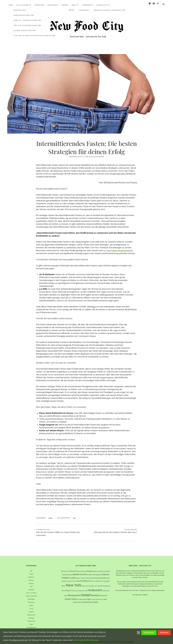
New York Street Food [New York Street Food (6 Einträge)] (98, 584)
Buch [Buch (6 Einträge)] (79, 569)
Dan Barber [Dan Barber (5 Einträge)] (107, 569)
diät (74, 516)
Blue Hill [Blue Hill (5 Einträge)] (67, 569)
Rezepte (65, 5)
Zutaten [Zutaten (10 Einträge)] (95, 600)
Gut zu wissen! (23, 5)
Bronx (31, 572)
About (74, 5)
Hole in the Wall (31, 594)
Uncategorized (31, 625)
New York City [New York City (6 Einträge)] (86, 584)
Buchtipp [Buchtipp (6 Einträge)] (84, 569)
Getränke (31, 588)
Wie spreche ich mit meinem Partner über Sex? (115, 530)
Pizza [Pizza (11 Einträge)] (68, 588)
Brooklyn (31, 575)
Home (11, 5)
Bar (31, 569)
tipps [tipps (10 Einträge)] (89, 597)
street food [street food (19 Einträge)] (70, 597)
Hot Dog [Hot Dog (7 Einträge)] (96, 576)
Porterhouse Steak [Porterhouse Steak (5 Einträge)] (77, 588)
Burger (31, 581)
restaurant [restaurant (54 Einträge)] (95, 588)
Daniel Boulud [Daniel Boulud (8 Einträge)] (67, 572)
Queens (31, 610)
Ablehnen (164, 633)
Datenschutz (102, 5)
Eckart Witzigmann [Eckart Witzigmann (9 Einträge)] (95, 572)
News (50, 516)
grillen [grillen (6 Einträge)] (78, 576)
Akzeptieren (149, 633)
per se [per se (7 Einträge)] (64, 588)
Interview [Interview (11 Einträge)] (103, 576)
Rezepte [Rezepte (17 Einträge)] (95, 593)
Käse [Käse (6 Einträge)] (92, 579)
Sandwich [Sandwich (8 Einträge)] (104, 593)
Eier (31, 584)
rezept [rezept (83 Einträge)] (86, 593)
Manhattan (31, 597)
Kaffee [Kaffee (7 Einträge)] (78, 579)
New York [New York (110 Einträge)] (74, 583)
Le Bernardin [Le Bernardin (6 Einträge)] (98, 579)
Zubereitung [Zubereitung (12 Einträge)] (87, 600)
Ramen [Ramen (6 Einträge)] (85, 588)
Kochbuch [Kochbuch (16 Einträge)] (85, 579)
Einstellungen (93, 640)
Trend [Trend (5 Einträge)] (94, 597)
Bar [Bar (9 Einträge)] (62, 569)
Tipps (31, 622)
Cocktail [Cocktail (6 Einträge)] (100, 569)
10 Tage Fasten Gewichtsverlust (118, 248)
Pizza (31, 606)
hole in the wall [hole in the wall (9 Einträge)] (87, 576)
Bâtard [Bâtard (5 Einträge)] (95, 569)
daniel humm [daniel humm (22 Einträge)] (80, 572)
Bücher (31, 578)
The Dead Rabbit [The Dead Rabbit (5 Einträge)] (82, 597)
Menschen (31, 600)
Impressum (86, 5)
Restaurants (53, 5)
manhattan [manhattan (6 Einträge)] (106, 579)
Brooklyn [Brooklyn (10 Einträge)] (73, 569)
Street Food (39, 5)
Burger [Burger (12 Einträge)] (90, 569)
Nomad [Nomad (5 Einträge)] (108, 584)
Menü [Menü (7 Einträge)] (63, 584)
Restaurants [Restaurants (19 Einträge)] (74, 593)
